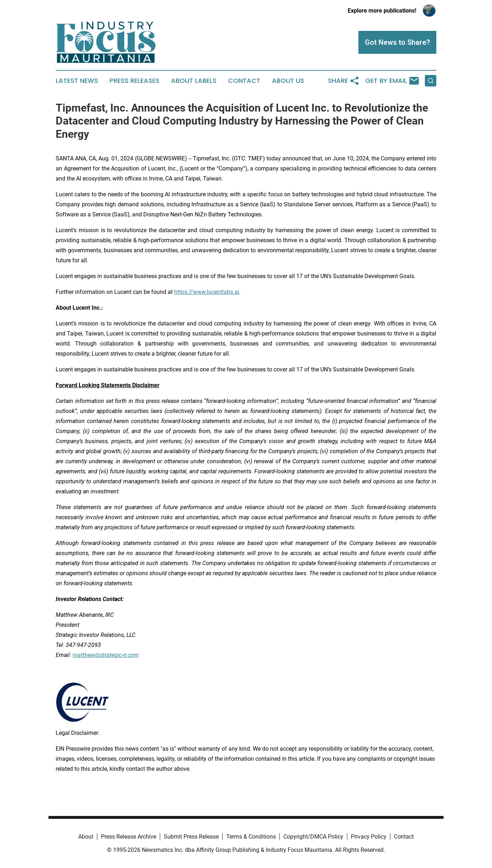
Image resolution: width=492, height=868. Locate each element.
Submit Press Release (191, 837)
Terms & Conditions (251, 837)
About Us (288, 81)
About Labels (194, 81)
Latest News (77, 81)
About (86, 837)
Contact (244, 81)
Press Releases (134, 81)
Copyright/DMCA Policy (313, 837)
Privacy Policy (369, 837)
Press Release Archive (129, 837)
